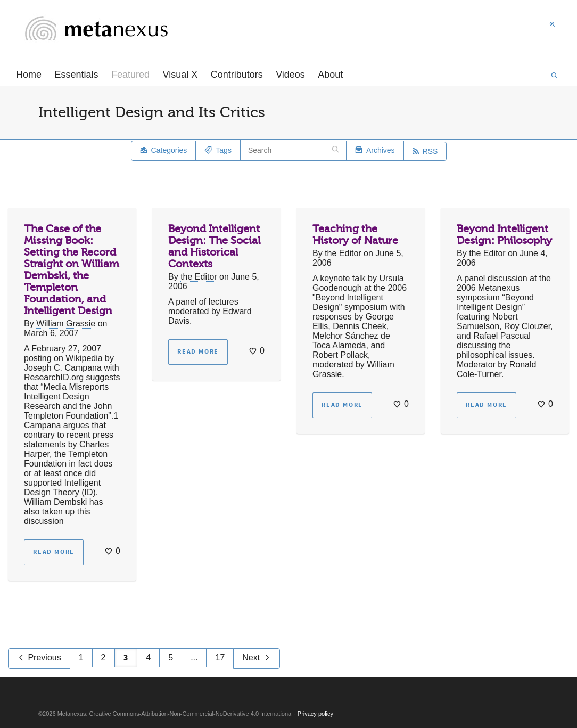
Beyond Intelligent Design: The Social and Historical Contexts (214, 246)
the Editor (199, 277)
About (330, 75)
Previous (39, 659)
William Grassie (66, 324)
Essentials (76, 75)
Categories (164, 151)
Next (256, 659)
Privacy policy (315, 714)
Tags (218, 151)
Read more (54, 552)
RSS (425, 151)
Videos (290, 75)
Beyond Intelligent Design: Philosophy (504, 235)
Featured (130, 75)
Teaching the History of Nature (355, 235)
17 (220, 657)
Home (29, 75)
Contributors (237, 75)
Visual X (180, 75)
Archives (375, 151)
